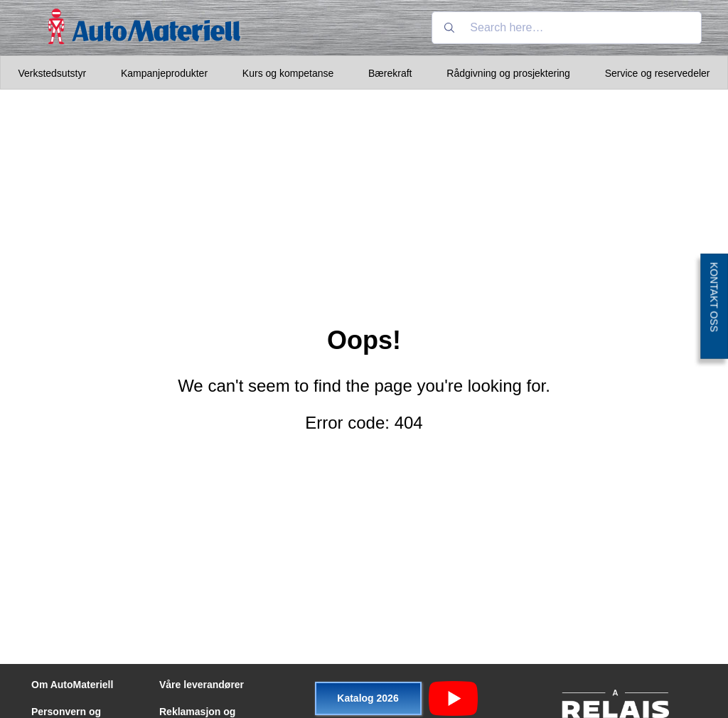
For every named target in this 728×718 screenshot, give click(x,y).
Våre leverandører (202, 685)
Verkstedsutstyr (52, 73)
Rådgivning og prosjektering (508, 73)
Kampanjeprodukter (164, 73)
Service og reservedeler (658, 73)
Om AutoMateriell (72, 685)
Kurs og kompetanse (288, 73)
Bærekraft (390, 73)
